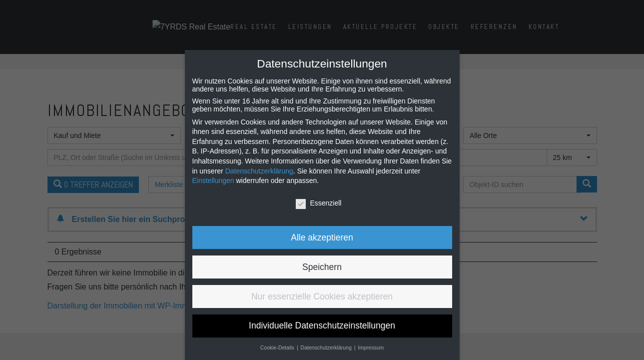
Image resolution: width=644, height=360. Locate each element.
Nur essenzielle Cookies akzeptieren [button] (322, 296)
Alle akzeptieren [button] (322, 237)
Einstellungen (213, 180)
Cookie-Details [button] (278, 347)
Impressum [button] (371, 347)
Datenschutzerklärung (259, 171)
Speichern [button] (322, 267)
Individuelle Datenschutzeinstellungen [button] (322, 325)
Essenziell (319, 203)
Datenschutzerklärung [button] (327, 347)
